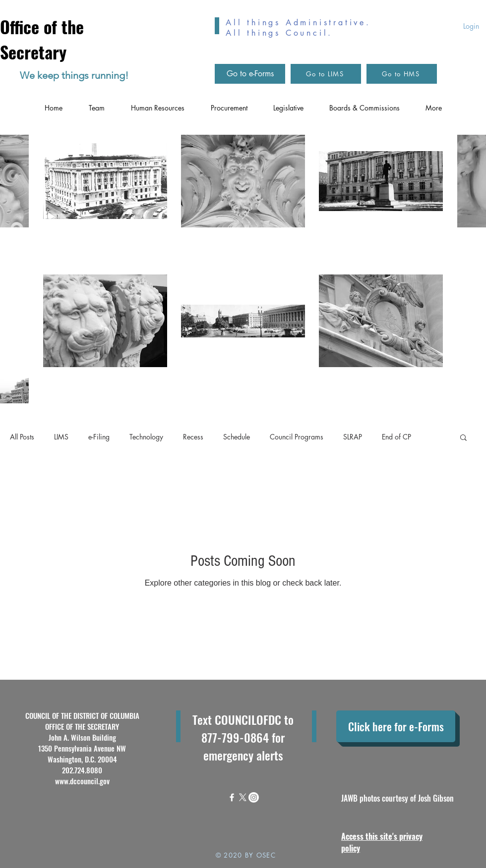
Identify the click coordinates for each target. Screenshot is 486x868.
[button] (463, 438)
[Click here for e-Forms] (396, 726)
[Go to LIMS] (326, 74)
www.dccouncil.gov (82, 781)
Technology (146, 437)
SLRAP (353, 437)
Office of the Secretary (42, 39)
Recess (193, 437)
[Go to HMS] (402, 74)
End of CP (396, 437)
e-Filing (99, 437)
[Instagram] (254, 797)
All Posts (22, 437)
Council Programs (297, 437)
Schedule (237, 437)
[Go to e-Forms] (250, 74)
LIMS (61, 437)
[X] (243, 797)
